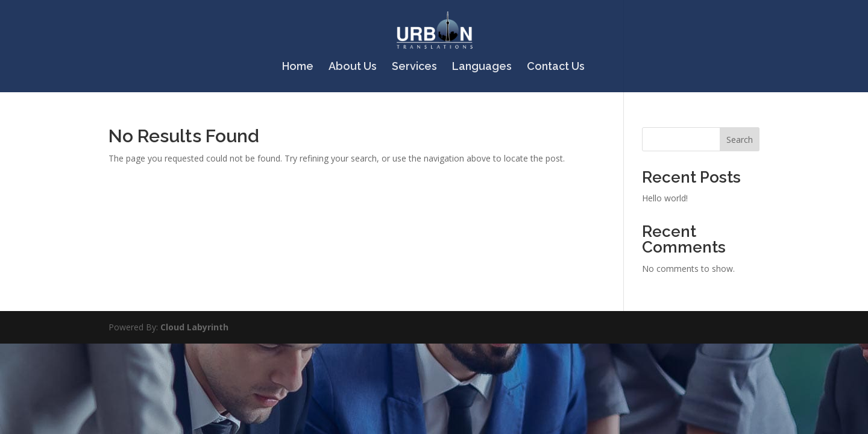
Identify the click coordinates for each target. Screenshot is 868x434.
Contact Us (556, 67)
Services (414, 67)
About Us (353, 67)
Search (740, 140)
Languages (482, 67)
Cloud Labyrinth (194, 327)
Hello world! (665, 198)
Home (298, 67)
